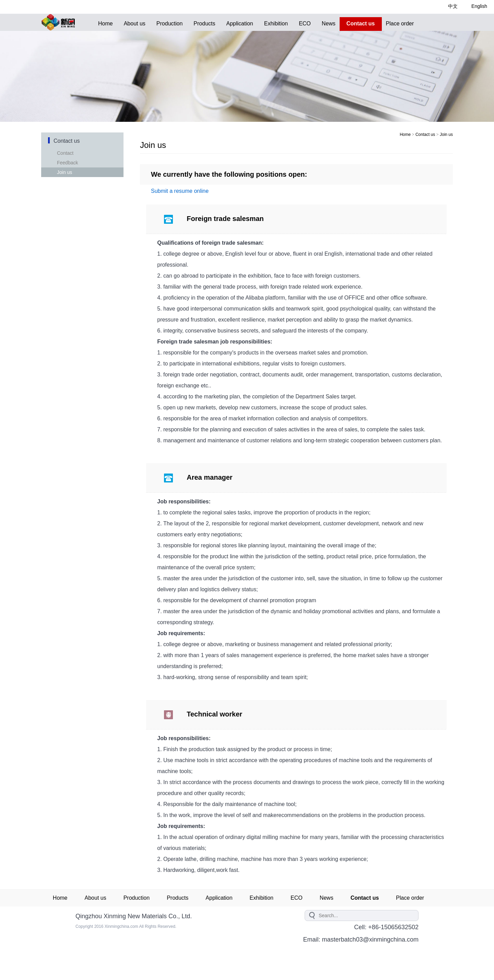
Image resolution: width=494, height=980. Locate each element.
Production (170, 24)
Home (105, 24)
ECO (305, 24)
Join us (66, 172)
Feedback (69, 163)
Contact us (425, 135)
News (329, 24)
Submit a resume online (180, 191)
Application (239, 24)
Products (204, 24)
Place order (400, 24)
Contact (67, 153)
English (479, 6)
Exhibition (276, 24)
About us (135, 24)
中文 (453, 6)
